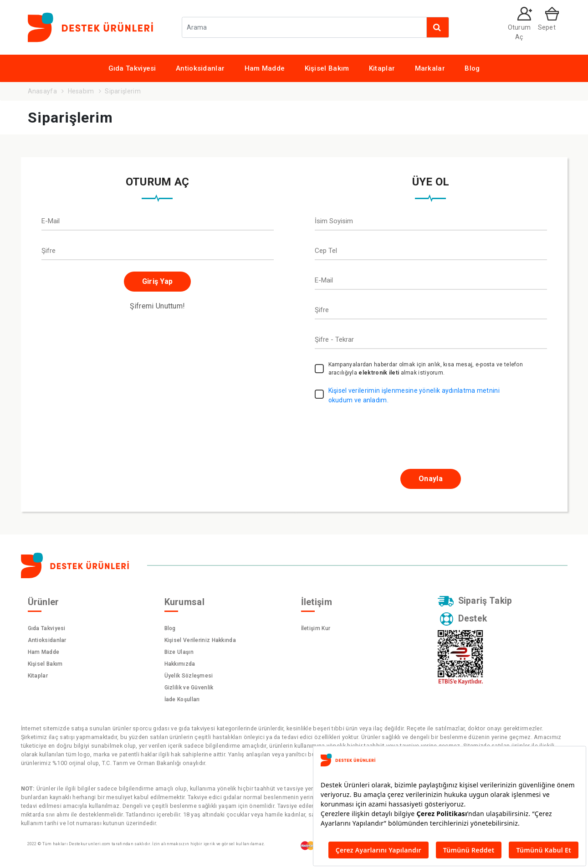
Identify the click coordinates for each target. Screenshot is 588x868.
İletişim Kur (316, 628)
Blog (472, 68)
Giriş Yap (158, 281)
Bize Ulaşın (179, 652)
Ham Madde (265, 68)
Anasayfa (42, 91)
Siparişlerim (123, 91)
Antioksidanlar (200, 68)
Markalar (430, 68)
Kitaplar (382, 68)
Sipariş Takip (476, 601)
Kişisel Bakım (327, 68)
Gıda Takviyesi (132, 68)
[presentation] (377, 432)
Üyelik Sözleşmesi (189, 676)
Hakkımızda (180, 664)
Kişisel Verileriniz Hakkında (200, 640)
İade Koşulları (182, 699)
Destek (464, 620)
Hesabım (81, 91)
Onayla (431, 479)
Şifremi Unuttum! (158, 306)
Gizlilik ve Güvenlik (189, 688)
